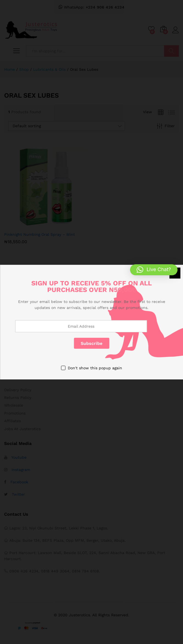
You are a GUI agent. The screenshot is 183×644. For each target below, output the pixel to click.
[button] (154, 270)
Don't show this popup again (95, 368)
